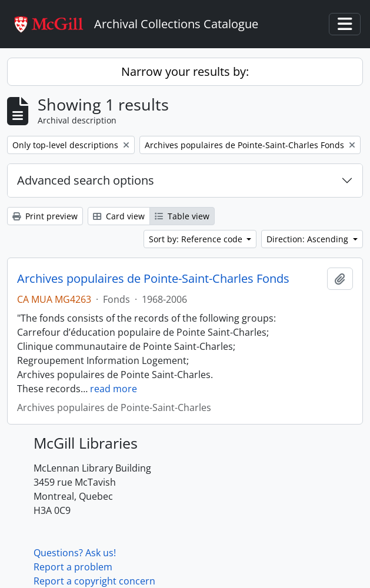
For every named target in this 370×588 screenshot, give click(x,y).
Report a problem (73, 567)
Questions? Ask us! (75, 553)
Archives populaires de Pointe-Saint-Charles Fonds (153, 279)
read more (114, 389)
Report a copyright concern (94, 581)
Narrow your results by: (185, 71)
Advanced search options (86, 180)
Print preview (45, 216)
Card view (119, 216)
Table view (182, 216)
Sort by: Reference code (197, 239)
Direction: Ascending (309, 239)
